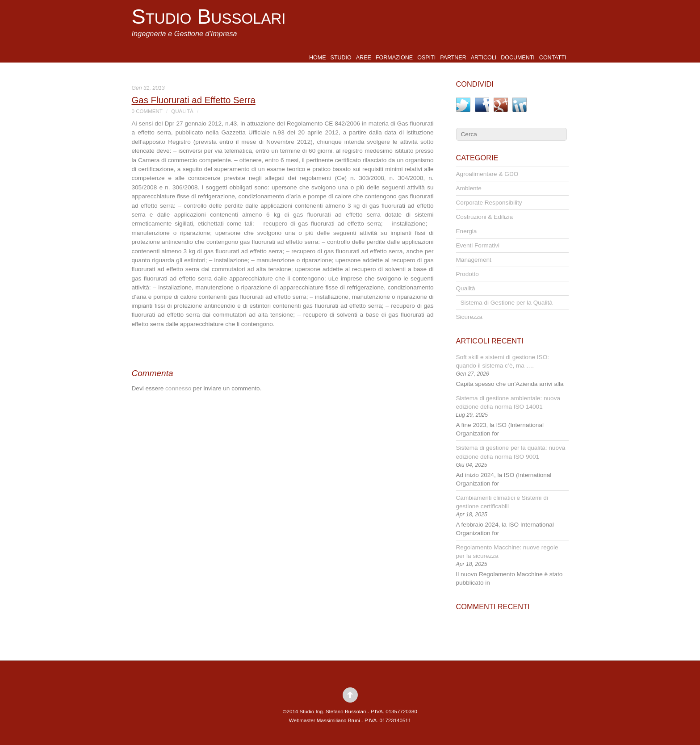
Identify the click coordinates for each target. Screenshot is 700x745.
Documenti (518, 58)
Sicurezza (469, 317)
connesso (178, 388)
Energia (467, 231)
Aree (364, 58)
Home (318, 58)
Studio (341, 58)
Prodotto (467, 274)
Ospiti (426, 58)
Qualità (182, 111)
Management (474, 260)
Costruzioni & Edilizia (485, 217)
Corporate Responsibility (489, 203)
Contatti (553, 58)
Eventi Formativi (478, 245)
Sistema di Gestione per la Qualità (507, 303)
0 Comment (147, 111)
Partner (453, 58)
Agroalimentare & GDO (487, 174)
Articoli (484, 58)
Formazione (394, 58)
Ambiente (469, 188)
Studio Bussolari (209, 17)
